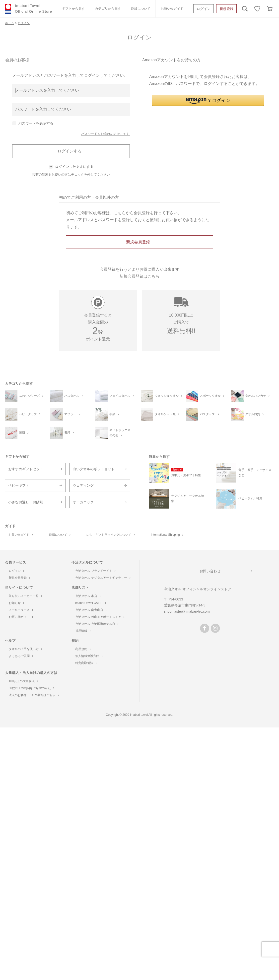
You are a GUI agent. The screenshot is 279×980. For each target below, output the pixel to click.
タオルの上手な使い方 (25, 649)
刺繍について (141, 9)
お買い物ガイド (172, 9)
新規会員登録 (19, 578)
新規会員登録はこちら (139, 276)
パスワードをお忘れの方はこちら (105, 134)
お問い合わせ (210, 571)
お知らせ (16, 603)
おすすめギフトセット (26, 469)
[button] (208, 100)
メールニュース (21, 610)
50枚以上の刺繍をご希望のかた (32, 688)
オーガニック (83, 502)
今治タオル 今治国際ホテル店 (97, 624)
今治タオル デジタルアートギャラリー (103, 578)
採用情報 (83, 631)
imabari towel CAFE (91, 603)
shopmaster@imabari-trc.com (187, 611)
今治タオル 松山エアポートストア (100, 617)
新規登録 (226, 9)
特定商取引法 (86, 663)
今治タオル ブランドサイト (95, 571)
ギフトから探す (73, 9)
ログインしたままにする (74, 167)
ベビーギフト (19, 485)
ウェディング (83, 485)
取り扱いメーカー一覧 (25, 596)
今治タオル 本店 (88, 596)
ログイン (204, 9)
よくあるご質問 (21, 656)
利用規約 (83, 649)
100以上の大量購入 (23, 681)
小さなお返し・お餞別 (26, 502)
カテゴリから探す (108, 9)
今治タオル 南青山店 (91, 610)
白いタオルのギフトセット (94, 469)
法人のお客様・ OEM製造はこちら (34, 695)
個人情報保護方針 (89, 656)
